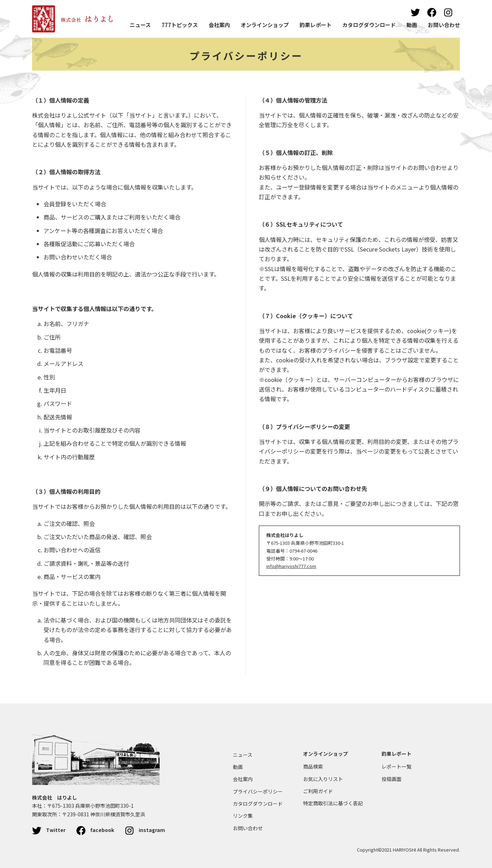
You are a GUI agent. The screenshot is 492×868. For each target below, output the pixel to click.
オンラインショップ (265, 25)
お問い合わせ (444, 25)
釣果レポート (316, 25)
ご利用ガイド (318, 791)
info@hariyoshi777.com (291, 566)
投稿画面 (391, 779)
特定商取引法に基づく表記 (333, 803)
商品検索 (313, 766)
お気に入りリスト (323, 779)
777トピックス (180, 25)
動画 (412, 25)
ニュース (140, 25)
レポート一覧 (396, 766)
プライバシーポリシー (246, 56)
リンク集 (243, 816)
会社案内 (219, 25)
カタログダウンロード (369, 25)
